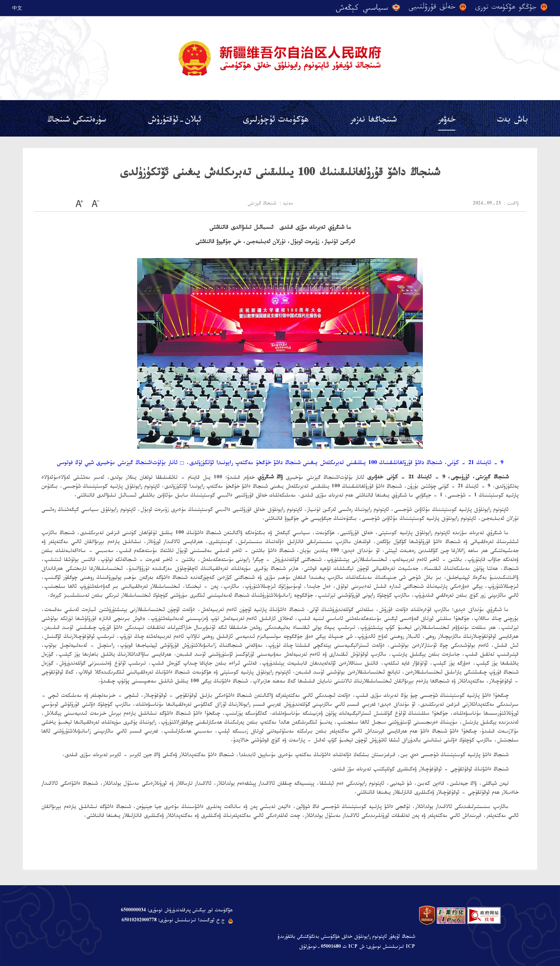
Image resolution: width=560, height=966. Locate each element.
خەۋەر (447, 121)
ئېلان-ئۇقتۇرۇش (174, 121)
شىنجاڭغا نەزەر (373, 121)
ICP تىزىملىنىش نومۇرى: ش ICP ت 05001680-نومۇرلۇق (357, 947)
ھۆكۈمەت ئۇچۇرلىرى (276, 121)
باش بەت (513, 121)
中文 (17, 8)
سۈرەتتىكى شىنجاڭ (77, 121)
